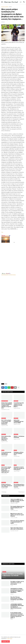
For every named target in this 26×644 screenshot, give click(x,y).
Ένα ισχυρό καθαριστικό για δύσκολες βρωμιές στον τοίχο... (17, 508)
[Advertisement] (13, 256)
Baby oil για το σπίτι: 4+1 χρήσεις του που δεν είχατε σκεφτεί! (17, 515)
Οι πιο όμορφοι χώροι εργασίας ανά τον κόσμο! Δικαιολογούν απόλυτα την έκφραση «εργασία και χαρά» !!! (17, 615)
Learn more (10, 638)
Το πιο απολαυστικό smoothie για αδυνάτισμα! (6, 453)
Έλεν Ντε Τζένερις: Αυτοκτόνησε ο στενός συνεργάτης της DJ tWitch (17, 598)
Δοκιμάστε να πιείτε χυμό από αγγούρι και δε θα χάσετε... (19, 468)
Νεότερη (4, 492)
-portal (6, 236)
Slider (10, 7)
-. (6, 273)
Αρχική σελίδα (5, 7)
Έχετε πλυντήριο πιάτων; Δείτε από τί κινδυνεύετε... (17, 528)
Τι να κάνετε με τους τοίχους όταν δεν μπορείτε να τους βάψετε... (19, 405)
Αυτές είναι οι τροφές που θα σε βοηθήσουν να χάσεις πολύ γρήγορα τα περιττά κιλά (7, 405)
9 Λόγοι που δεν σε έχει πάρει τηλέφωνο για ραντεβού (7, 486)
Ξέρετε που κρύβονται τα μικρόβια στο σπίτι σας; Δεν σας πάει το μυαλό (17, 500)
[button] (2, 2)
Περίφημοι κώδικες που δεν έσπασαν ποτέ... (19, 453)
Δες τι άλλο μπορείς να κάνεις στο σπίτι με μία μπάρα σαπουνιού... (6, 422)
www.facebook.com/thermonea (13, 288)
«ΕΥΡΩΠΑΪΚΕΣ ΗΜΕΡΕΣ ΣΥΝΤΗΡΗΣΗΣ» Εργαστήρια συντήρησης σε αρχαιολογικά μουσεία (17, 606)
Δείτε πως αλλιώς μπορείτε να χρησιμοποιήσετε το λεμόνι (17, 522)
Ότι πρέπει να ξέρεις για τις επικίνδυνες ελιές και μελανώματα (17, 583)
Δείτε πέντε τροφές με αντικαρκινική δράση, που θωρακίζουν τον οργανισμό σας (6, 470)
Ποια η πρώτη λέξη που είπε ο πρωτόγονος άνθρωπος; (6, 438)
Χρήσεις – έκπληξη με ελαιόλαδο (19, 437)
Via (2, 232)
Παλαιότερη (21, 492)
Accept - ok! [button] (6, 641)
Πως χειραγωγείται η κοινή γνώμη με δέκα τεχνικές (19, 486)
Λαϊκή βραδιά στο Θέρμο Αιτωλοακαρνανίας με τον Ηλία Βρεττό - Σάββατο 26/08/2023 (17, 590)
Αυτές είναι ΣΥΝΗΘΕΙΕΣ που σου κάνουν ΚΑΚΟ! (19, 421)
